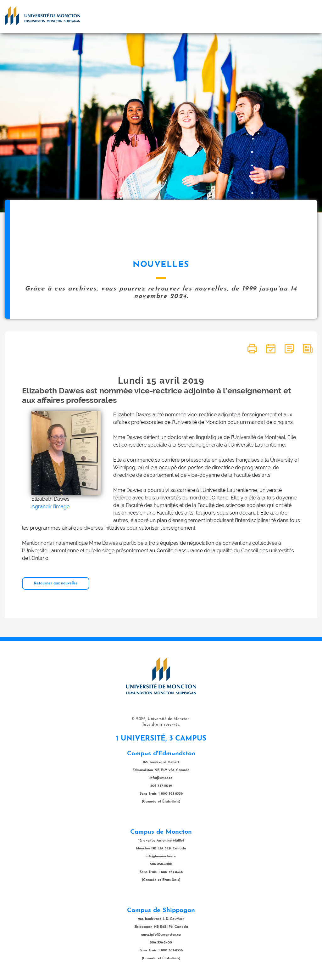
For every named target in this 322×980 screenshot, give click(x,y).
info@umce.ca (161, 778)
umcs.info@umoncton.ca (161, 935)
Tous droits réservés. (161, 725)
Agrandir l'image (50, 507)
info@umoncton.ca (161, 856)
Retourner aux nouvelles (56, 583)
